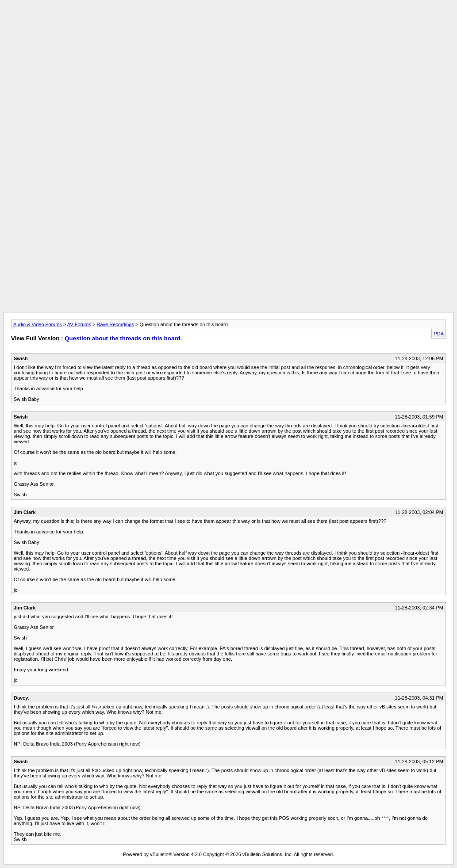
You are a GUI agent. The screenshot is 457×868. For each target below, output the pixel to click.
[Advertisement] (229, 23)
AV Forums (79, 324)
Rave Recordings (115, 324)
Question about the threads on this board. (123, 338)
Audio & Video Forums (38, 324)
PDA (439, 334)
